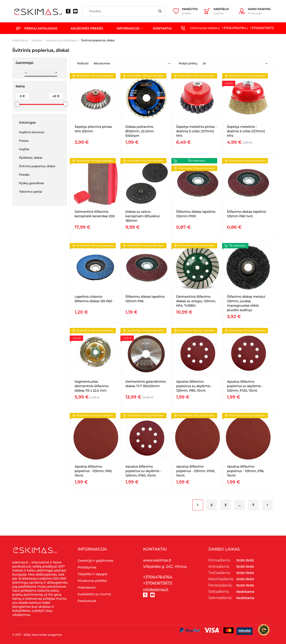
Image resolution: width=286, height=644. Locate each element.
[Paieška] (124, 11)
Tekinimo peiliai (31, 192)
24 (204, 63)
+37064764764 (234, 28)
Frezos (24, 141)
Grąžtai (24, 149)
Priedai (24, 175)
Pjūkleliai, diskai (31, 158)
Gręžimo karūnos (32, 132)
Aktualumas (102, 63)
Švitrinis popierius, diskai (37, 166)
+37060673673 (262, 28)
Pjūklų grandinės (32, 183)
